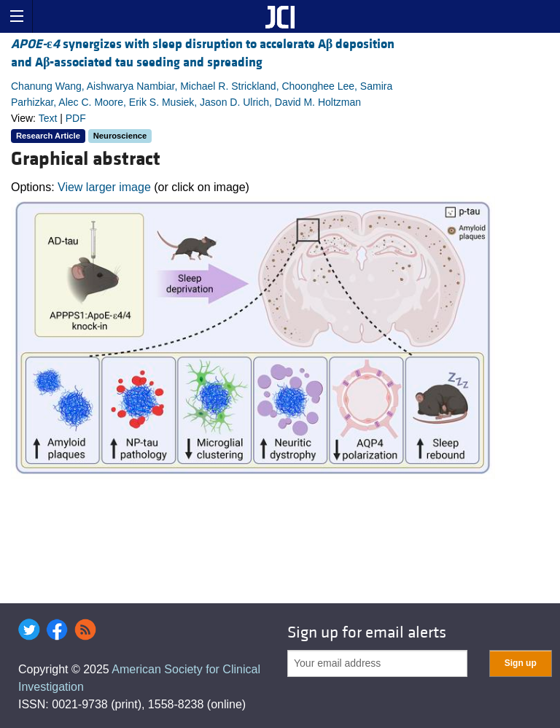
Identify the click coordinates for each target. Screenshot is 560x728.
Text (48, 118)
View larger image (104, 187)
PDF (76, 118)
